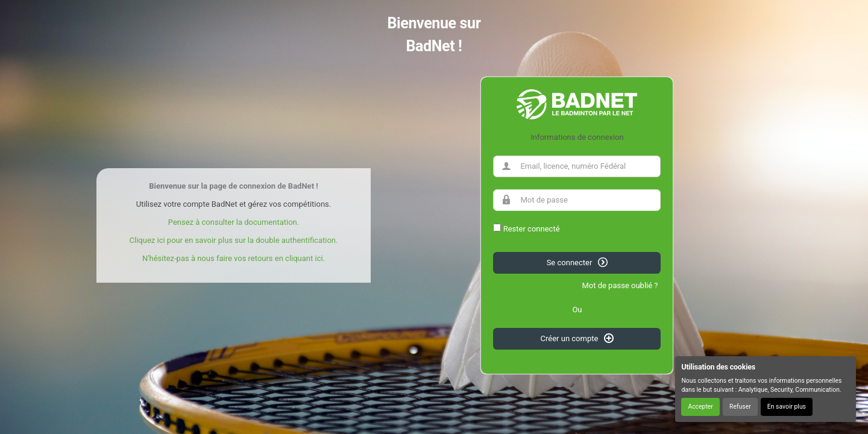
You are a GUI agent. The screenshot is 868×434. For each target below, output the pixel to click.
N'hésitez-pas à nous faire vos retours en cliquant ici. (234, 258)
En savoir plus (787, 407)
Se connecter (577, 262)
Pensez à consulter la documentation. (234, 222)
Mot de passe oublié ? (620, 285)
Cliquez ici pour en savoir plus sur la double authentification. (234, 240)
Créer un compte (577, 338)
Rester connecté (532, 229)
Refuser (740, 407)
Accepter (700, 407)
